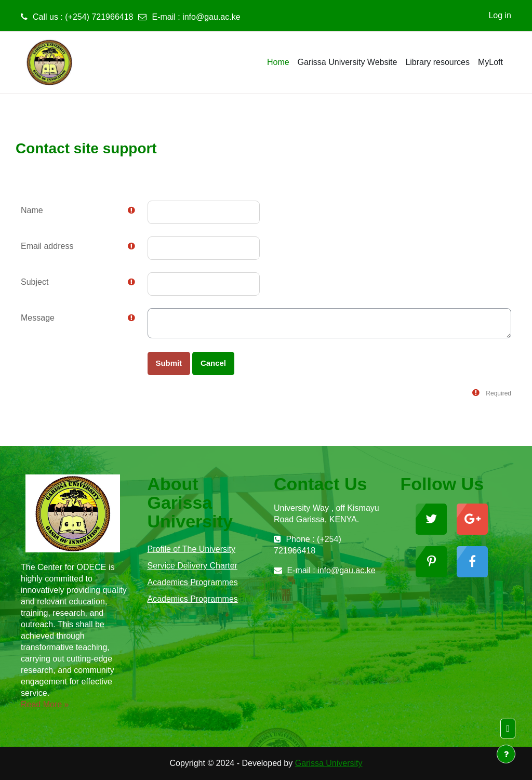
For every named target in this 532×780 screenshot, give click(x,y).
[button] (508, 729)
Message (38, 318)
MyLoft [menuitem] (490, 62)
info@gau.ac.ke (211, 17)
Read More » (45, 704)
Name (32, 210)
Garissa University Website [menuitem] (348, 62)
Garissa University (329, 763)
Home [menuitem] (278, 62)
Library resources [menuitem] (437, 62)
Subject (35, 282)
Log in (500, 15)
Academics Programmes (193, 582)
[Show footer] (506, 754)
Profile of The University (192, 549)
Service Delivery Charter (192, 566)
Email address (47, 246)
